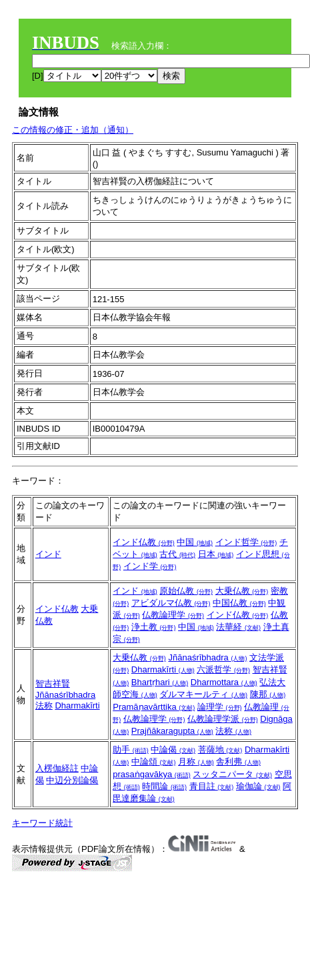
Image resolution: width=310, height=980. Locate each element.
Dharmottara (224, 682)
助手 (131, 750)
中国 (195, 542)
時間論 (164, 786)
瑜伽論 (258, 786)
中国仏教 (239, 603)
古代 (177, 554)
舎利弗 (238, 762)
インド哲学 (246, 542)
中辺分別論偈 (72, 780)
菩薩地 (220, 750)
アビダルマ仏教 (171, 603)
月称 (196, 762)
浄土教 (154, 627)
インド (48, 554)
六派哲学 (223, 669)
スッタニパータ (232, 774)
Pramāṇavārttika (154, 707)
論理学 (220, 707)
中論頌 (154, 762)
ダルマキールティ (203, 694)
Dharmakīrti (77, 705)
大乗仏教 (242, 591)
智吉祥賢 (53, 683)
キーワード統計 (42, 823)
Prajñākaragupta (172, 731)
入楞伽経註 (57, 768)
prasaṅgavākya (152, 774)
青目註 (212, 786)
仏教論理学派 (223, 719)
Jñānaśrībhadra (65, 695)
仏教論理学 (173, 615)
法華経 (238, 627)
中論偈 (173, 750)
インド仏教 (144, 542)
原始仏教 (186, 591)
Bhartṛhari (160, 682)
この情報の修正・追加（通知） (73, 130)
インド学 (150, 566)
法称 (44, 705)
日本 (216, 554)
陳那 (268, 694)
